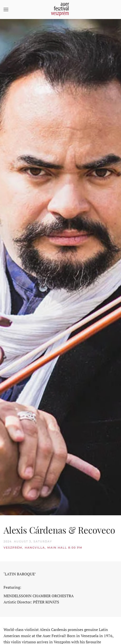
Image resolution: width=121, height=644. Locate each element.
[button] (6, 9)
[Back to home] (60, 9)
